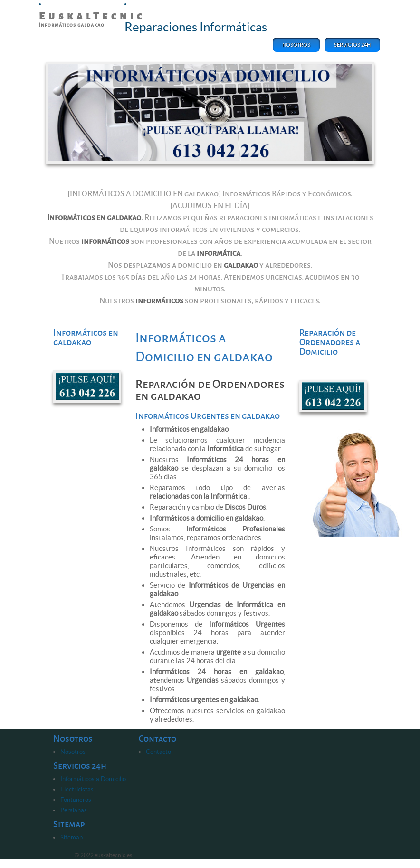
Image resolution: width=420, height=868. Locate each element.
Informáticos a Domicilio (93, 779)
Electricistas (77, 789)
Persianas (74, 810)
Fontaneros (76, 800)
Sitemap (72, 837)
